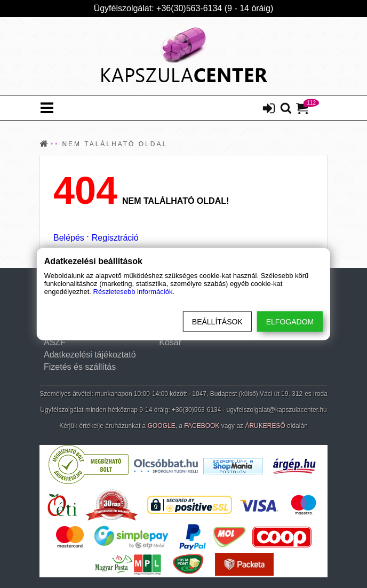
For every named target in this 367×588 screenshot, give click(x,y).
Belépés (69, 238)
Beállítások (217, 322)
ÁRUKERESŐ (265, 426)
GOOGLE (162, 426)
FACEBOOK (202, 426)
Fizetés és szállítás (80, 367)
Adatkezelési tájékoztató (90, 355)
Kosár (170, 342)
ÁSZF (55, 342)
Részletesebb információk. (134, 292)
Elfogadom (290, 322)
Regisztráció (115, 238)
